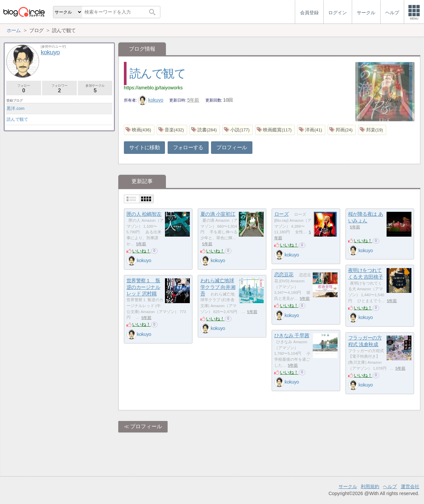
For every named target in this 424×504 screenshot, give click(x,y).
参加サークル (95, 89)
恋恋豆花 (284, 275)
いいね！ (141, 251)
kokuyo (151, 100)
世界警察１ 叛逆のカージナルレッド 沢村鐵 (143, 287)
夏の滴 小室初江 (218, 214)
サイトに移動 (144, 147)
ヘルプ (390, 486)
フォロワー (59, 89)
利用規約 (370, 486)
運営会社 (410, 486)
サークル (348, 486)
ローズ (282, 214)
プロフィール (232, 147)
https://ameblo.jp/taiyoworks (153, 88)
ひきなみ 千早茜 (292, 335)
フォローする (188, 147)
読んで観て (158, 73)
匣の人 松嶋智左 (144, 214)
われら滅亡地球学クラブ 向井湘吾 (218, 287)
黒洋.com (16, 108)
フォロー (24, 89)
